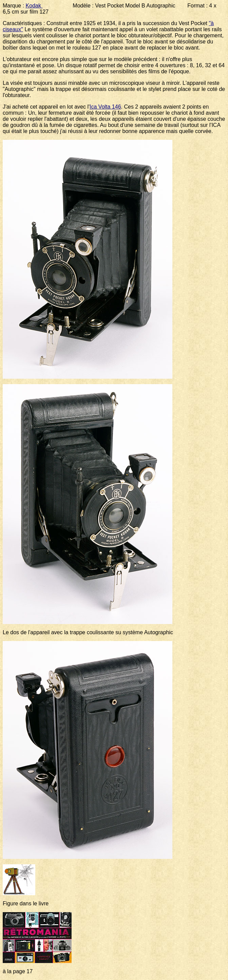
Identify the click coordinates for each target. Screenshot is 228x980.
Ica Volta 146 (105, 107)
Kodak (34, 6)
